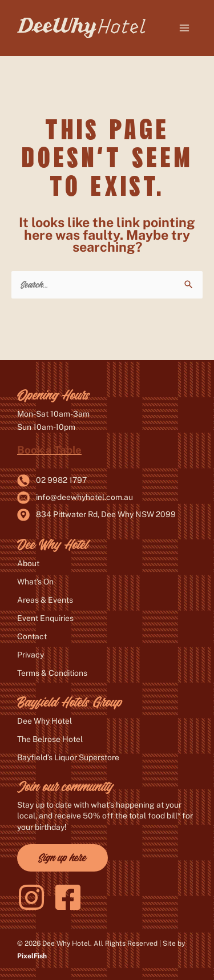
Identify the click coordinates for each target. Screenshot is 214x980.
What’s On (35, 582)
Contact (32, 636)
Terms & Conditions (52, 673)
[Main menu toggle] (185, 28)
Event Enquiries (45, 618)
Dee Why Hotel (45, 721)
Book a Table (49, 450)
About (28, 563)
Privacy (31, 655)
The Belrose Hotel (50, 739)
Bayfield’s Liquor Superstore (68, 757)
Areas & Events (45, 600)
